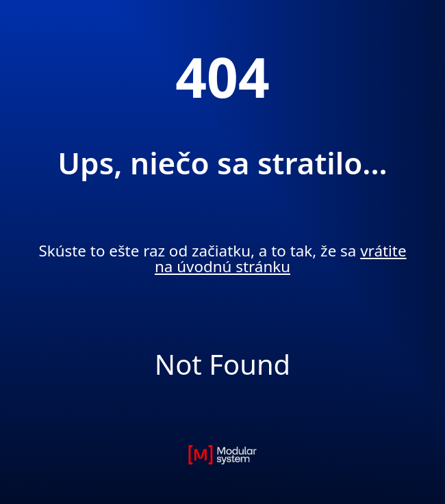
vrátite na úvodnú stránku (281, 258)
